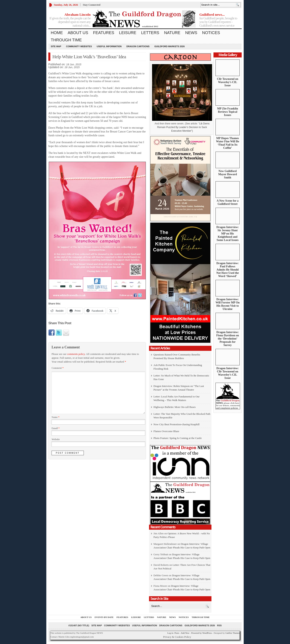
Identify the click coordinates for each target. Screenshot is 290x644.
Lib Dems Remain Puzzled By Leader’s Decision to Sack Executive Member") (183, 127)
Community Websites (79, 46)
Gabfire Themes (233, 633)
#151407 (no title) (79, 625)
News (191, 33)
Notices (211, 33)
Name (55, 417)
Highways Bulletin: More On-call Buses (175, 407)
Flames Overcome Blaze (166, 431)
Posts (177, 633)
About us (78, 33)
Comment (58, 368)
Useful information (109, 46)
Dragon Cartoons (138, 46)
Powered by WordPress (202, 633)
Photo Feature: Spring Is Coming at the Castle (178, 438)
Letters (150, 33)
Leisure (128, 33)
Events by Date (104, 617)
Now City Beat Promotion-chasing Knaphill (177, 424)
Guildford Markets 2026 (169, 46)
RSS (219, 625)
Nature (172, 33)
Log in (170, 633)
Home (57, 33)
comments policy (76, 354)
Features (104, 33)
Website (56, 439)
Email (56, 428)
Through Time (66, 40)
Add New (185, 633)
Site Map (56, 46)
